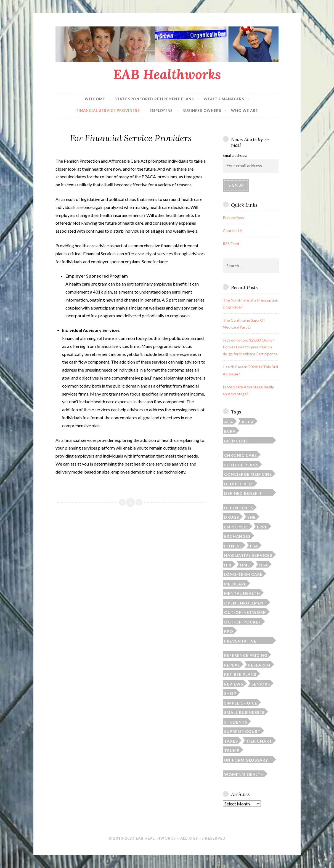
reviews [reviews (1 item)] (234, 684)
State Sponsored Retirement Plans (154, 99)
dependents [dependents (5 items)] (239, 508)
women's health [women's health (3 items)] (244, 774)
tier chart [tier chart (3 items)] (259, 741)
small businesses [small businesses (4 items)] (244, 712)
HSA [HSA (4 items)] (264, 565)
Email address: (235, 155)
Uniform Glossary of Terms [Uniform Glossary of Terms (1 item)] (246, 760)
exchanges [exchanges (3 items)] (237, 536)
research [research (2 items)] (259, 665)
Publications (233, 218)
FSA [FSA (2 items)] (254, 546)
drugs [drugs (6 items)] (232, 517)
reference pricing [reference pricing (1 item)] (246, 655)
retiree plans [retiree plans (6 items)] (240, 674)
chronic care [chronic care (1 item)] (241, 455)
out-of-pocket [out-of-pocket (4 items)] (243, 622)
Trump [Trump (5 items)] (232, 750)
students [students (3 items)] (236, 722)
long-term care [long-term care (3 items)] (243, 574)
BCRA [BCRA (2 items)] (230, 431)
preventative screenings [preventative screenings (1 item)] (240, 641)
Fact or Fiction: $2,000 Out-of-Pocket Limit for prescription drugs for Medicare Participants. (250, 347)
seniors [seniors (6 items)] (261, 684)
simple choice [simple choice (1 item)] (241, 703)
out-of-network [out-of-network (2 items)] (245, 612)
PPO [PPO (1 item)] (229, 631)
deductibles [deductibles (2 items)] (239, 484)
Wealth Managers (224, 99)
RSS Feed (231, 244)
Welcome (95, 99)
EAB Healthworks (167, 74)
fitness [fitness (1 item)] (233, 546)
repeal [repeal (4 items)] (232, 665)
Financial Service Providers (108, 111)
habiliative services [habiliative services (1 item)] (248, 555)
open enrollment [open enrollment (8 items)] (245, 603)
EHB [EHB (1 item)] (252, 517)
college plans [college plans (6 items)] (241, 465)
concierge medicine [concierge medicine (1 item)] (248, 474)
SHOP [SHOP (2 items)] (230, 693)
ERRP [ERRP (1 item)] (262, 527)
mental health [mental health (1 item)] (242, 593)
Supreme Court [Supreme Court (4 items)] (242, 731)
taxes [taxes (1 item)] (231, 741)
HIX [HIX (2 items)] (228, 565)
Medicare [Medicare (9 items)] (235, 584)
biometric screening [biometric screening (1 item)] (236, 441)
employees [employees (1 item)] (236, 527)
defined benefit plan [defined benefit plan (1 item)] (243, 493)
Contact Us (233, 231)
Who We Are (244, 111)
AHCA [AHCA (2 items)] (248, 422)
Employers (161, 111)
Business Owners (202, 111)
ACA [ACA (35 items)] (229, 422)
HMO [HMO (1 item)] (246, 565)
